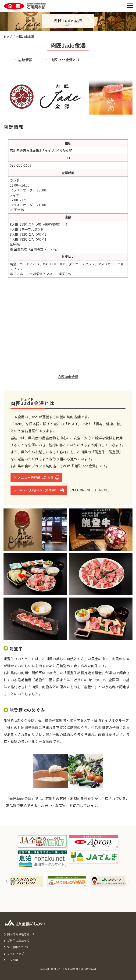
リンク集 (13, 960)
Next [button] (129, 881)
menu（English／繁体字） (38, 490)
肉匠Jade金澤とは (65, 60)
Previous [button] (7, 881)
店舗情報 (25, 60)
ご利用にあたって (18, 940)
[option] (25, 881)
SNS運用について (18, 947)
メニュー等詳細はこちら (36, 477)
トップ (8, 36)
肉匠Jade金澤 (68, 377)
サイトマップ (15, 953)
